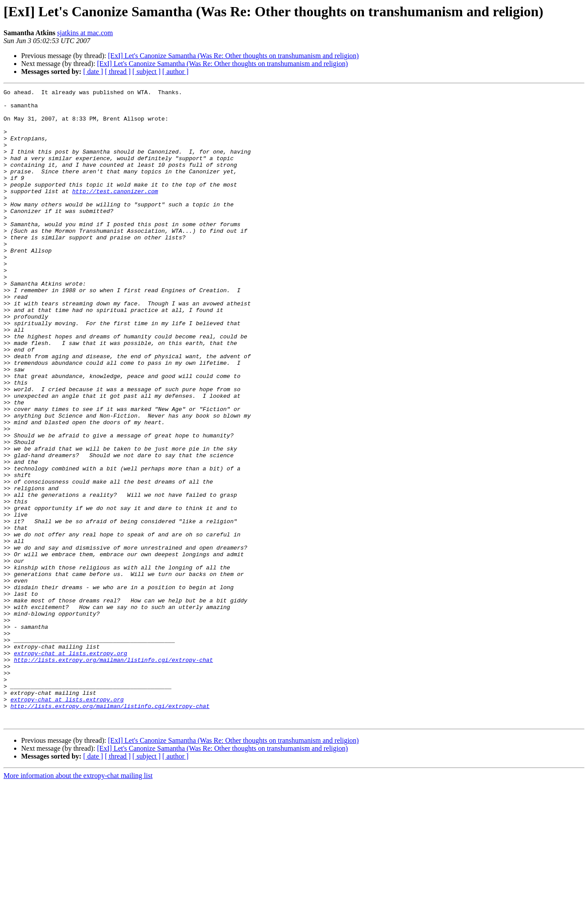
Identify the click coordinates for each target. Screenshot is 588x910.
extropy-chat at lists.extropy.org (70, 767)
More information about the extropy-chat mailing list (78, 902)
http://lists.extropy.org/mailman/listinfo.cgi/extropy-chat (113, 774)
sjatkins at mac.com (85, 33)
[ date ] (93, 72)
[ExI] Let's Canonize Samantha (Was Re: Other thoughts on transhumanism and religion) (233, 56)
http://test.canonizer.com (115, 212)
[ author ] (176, 72)
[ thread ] (118, 72)
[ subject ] (147, 72)
